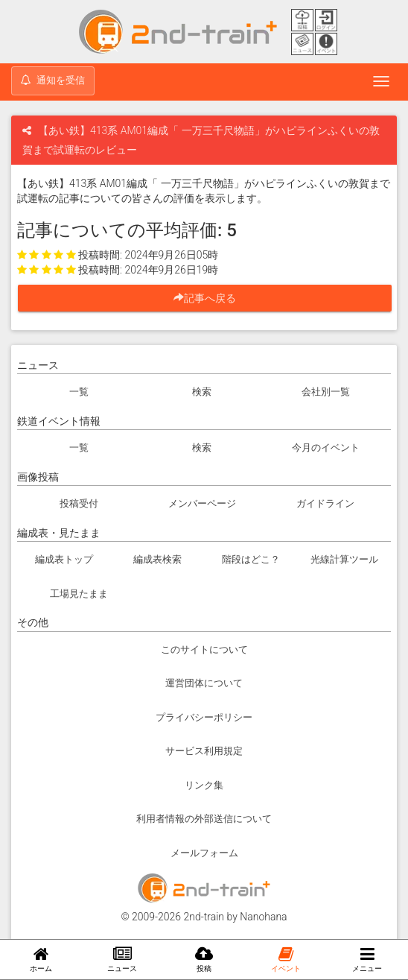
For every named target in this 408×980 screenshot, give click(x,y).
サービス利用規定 (204, 751)
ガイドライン (325, 503)
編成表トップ (64, 559)
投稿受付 (79, 503)
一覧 (79, 392)
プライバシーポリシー (204, 717)
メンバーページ (202, 503)
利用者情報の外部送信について (204, 819)
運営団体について (204, 683)
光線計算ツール (344, 559)
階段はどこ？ (251, 559)
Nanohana (263, 917)
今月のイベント (326, 448)
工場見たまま (79, 594)
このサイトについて (204, 649)
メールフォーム (204, 853)
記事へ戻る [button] (210, 298)
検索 (202, 392)
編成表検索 (157, 559)
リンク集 (204, 785)
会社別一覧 (326, 392)
